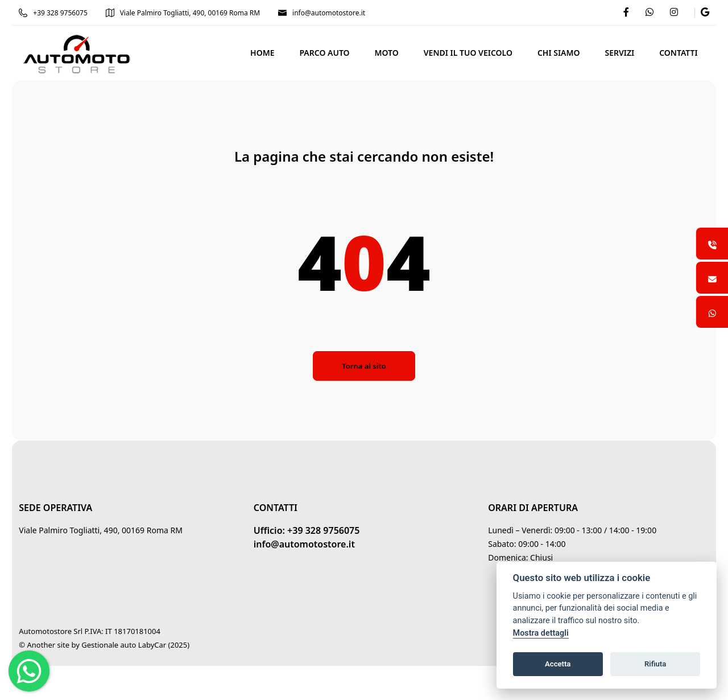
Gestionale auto (131, 645)
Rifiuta (655, 664)
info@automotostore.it (344, 13)
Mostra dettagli (541, 633)
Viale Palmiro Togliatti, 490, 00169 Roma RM (205, 13)
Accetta (558, 664)
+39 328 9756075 (75, 13)
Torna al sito (364, 366)
